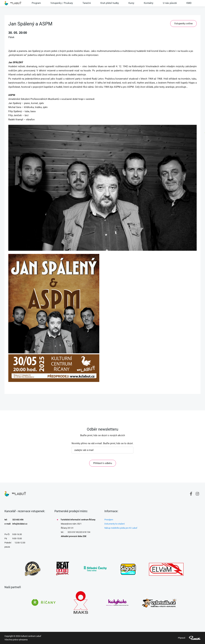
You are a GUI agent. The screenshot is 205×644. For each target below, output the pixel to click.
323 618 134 (85, 532)
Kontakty (149, 3)
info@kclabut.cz (20, 524)
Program (36, 3)
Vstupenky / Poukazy (62, 3)
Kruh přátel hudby (110, 3)
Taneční (87, 3)
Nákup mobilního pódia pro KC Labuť (121, 528)
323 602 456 (18, 520)
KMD (189, 3)
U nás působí (170, 3)
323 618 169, (73, 532)
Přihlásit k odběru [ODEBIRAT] (103, 463)
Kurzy (131, 3)
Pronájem (109, 520)
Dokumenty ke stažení (115, 524)
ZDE (84, 536)
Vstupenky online (183, 24)
